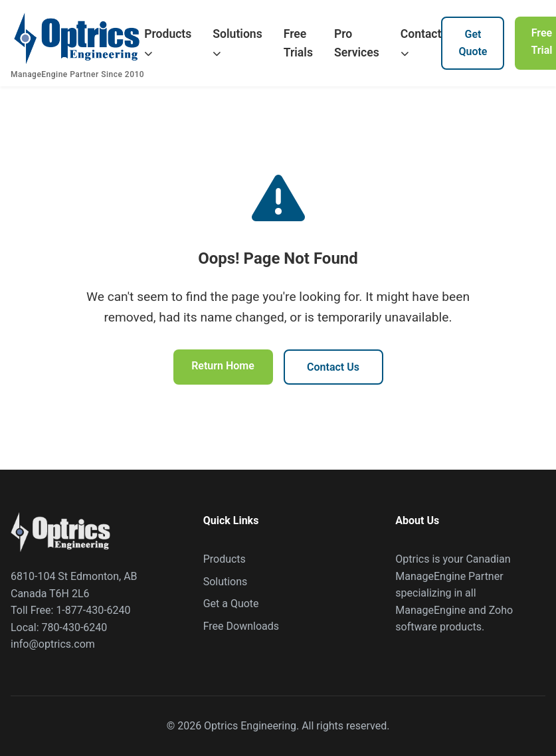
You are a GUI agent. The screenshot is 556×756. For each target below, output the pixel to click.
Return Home (223, 366)
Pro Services (357, 43)
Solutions (237, 43)
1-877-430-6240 (93, 610)
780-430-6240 (75, 627)
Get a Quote (231, 604)
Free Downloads (241, 626)
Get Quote (473, 43)
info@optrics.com (53, 644)
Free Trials (298, 43)
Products (168, 43)
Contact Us (333, 367)
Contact (421, 43)
